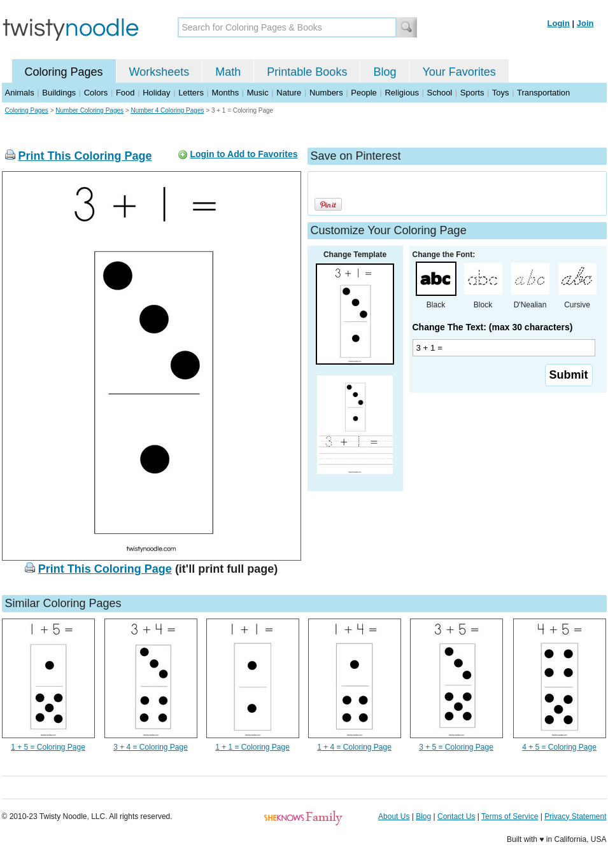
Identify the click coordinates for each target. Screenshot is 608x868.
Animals (20, 93)
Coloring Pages (64, 72)
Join (585, 23)
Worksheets (159, 72)
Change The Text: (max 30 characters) (493, 327)
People (364, 93)
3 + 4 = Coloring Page (151, 747)
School (440, 93)
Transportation (543, 93)
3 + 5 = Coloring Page (456, 747)
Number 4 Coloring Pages (167, 110)
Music (258, 93)
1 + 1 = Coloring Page (252, 747)
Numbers (326, 93)
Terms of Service (510, 816)
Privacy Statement (575, 816)
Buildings (59, 93)
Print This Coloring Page (85, 156)
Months (226, 93)
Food (125, 93)
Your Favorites (459, 72)
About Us (394, 816)
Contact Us (456, 816)
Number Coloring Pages (89, 110)
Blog (385, 72)
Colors (96, 93)
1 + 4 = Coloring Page (354, 747)
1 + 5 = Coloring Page (48, 747)
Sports (472, 93)
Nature (289, 93)
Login (559, 23)
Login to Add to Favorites (244, 154)
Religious (401, 93)
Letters (191, 93)
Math (228, 72)
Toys (501, 93)
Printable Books (307, 72)
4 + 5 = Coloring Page (559, 747)
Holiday (156, 93)
